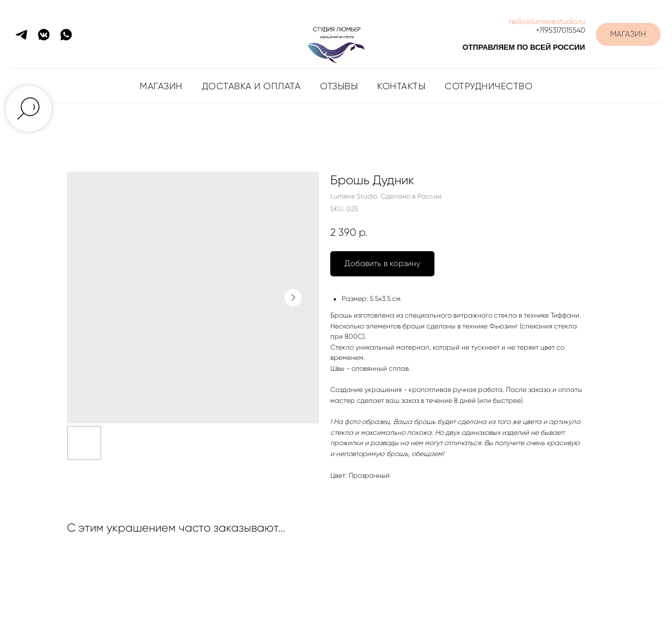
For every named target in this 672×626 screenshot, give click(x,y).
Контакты (401, 86)
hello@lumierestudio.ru (547, 21)
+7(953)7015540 (560, 30)
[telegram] (21, 35)
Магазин (161, 86)
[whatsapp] (66, 35)
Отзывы (339, 86)
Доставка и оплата (252, 86)
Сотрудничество (489, 86)
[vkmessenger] (44, 35)
